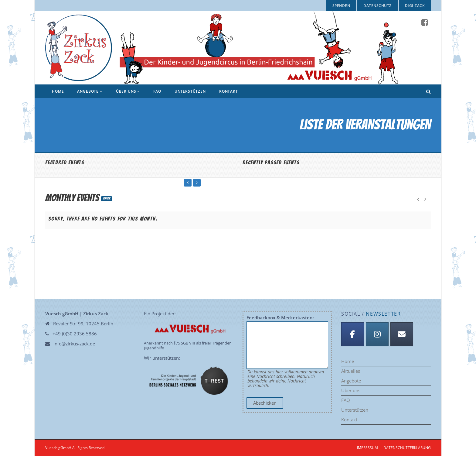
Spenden (341, 6)
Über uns (128, 91)
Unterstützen (190, 91)
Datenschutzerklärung (407, 448)
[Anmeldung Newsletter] (402, 334)
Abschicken (265, 403)
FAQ (157, 91)
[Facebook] (353, 334)
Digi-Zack (415, 6)
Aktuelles (351, 371)
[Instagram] (377, 334)
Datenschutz (377, 6)
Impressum (367, 448)
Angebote (90, 91)
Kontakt (229, 91)
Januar (107, 199)
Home (58, 91)
